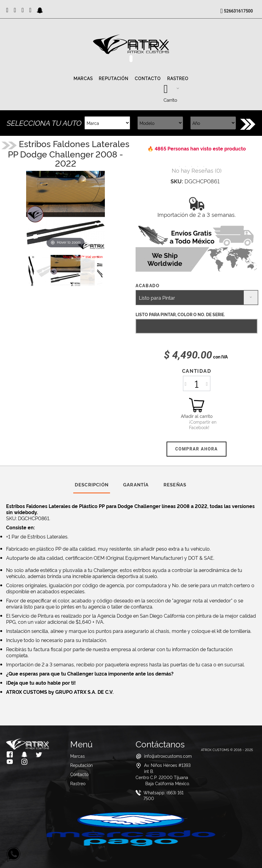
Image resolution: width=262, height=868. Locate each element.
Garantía (136, 484)
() (197, 170)
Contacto (148, 79)
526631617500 (238, 11)
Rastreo (178, 79)
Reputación (114, 79)
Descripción (92, 484)
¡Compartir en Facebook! (197, 425)
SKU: (177, 181)
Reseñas (175, 484)
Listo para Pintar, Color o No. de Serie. (180, 314)
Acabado (148, 285)
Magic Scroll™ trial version (83, 257)
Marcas (83, 79)
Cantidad (196, 371)
